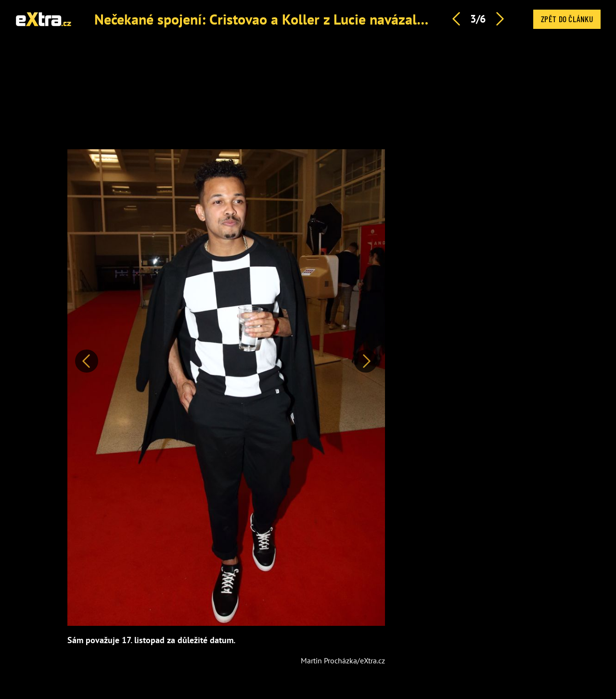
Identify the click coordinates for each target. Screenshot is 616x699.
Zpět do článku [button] (567, 19)
